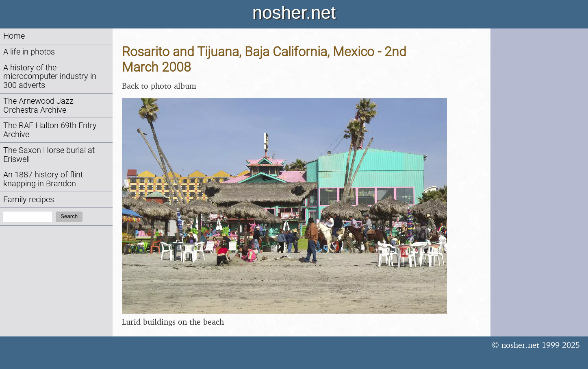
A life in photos (29, 52)
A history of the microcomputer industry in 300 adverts (50, 77)
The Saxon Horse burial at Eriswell (49, 155)
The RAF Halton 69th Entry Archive (50, 130)
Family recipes (29, 200)
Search (69, 216)
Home (14, 36)
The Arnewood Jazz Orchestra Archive (38, 106)
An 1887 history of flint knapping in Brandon (43, 179)
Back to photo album (159, 86)
